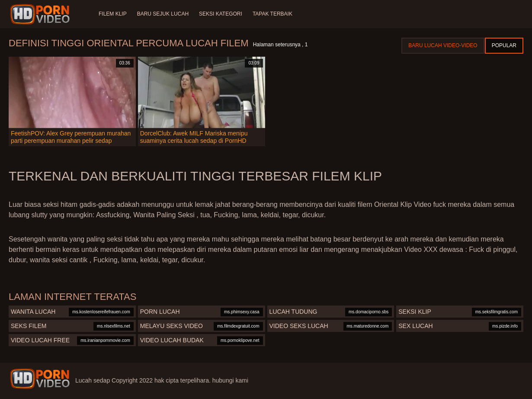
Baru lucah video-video (443, 45)
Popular (504, 45)
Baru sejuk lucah (163, 14)
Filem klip (113, 14)
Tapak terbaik (272, 14)
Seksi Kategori (221, 14)
